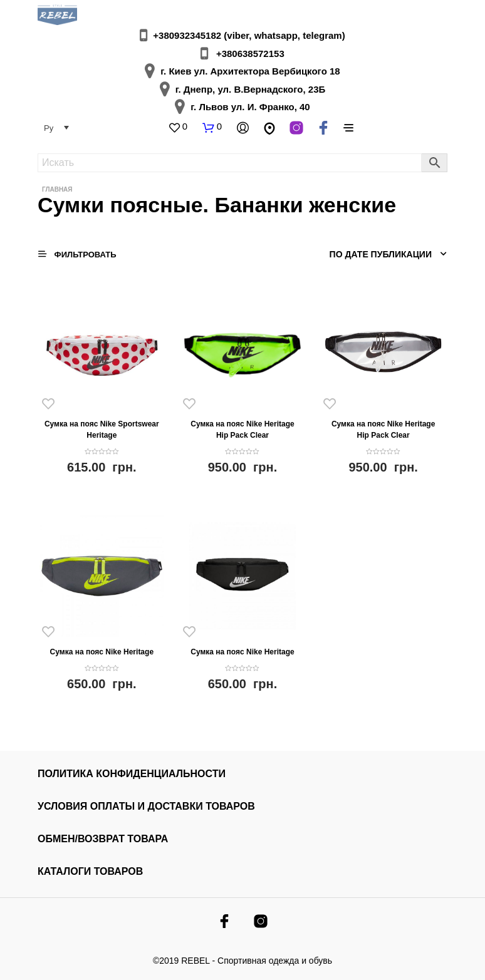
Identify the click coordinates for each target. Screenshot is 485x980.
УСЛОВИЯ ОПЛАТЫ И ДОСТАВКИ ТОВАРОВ (146, 806)
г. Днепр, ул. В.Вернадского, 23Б (251, 89)
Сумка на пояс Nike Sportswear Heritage (102, 430)
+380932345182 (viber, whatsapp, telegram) (249, 35)
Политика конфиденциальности (132, 774)
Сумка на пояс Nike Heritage (102, 652)
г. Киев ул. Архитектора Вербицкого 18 (250, 71)
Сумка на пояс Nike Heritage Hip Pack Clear (242, 430)
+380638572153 (250, 54)
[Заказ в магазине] (378, 254)
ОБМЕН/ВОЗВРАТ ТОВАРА (103, 839)
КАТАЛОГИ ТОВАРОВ (90, 871)
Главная (57, 189)
